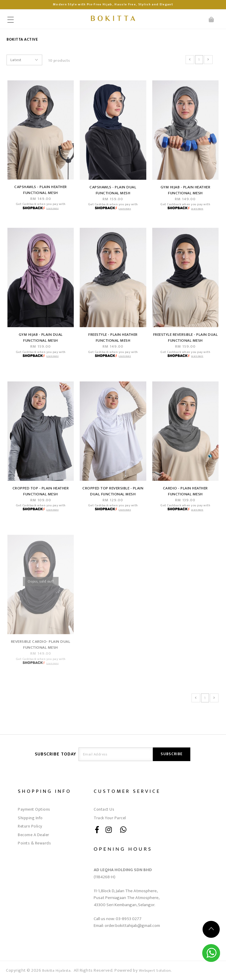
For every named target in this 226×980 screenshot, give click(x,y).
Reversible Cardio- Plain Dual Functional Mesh (41, 645)
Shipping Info (30, 818)
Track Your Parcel (110, 818)
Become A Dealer (34, 835)
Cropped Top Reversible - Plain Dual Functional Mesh (113, 491)
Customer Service (127, 791)
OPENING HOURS (123, 849)
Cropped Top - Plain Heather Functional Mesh (41, 491)
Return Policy (30, 826)
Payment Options (34, 809)
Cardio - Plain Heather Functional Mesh (185, 491)
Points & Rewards (34, 843)
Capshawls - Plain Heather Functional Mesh (41, 190)
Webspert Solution (155, 971)
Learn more (52, 208)
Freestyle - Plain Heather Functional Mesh (113, 338)
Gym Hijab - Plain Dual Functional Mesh (41, 338)
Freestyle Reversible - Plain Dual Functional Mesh (186, 338)
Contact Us (104, 809)
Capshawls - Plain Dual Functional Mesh (113, 190)
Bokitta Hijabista (56, 971)
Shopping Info (45, 791)
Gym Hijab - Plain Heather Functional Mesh (186, 190)
